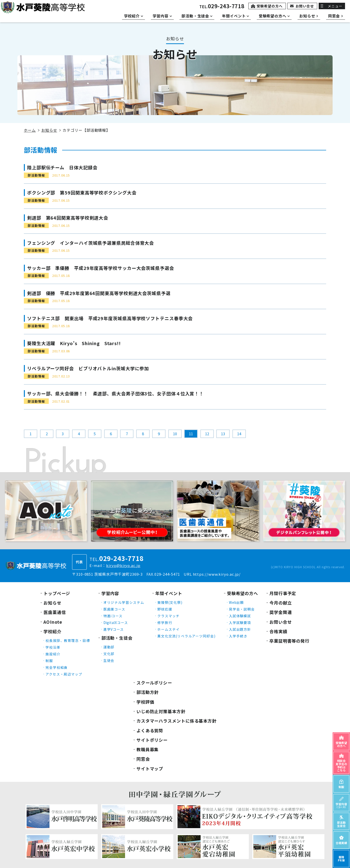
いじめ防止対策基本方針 (161, 711)
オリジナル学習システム (124, 602)
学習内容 (110, 593)
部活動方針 (148, 692)
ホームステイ (168, 629)
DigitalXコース (116, 622)
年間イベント (169, 593)
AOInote (53, 622)
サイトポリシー (152, 740)
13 (223, 434)
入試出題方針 (240, 629)
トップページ (57, 593)
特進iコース (113, 616)
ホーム (30, 130)
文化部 (109, 654)
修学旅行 (165, 622)
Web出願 (237, 602)
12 (207, 434)
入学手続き (238, 636)
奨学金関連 (281, 612)
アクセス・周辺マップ (64, 674)
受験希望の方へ (269, 6)
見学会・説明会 (242, 609)
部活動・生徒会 (117, 638)
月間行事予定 (283, 593)
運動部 (109, 647)
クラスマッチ (168, 616)
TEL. (222, 7)
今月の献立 (281, 603)
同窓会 (143, 759)
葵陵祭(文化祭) (170, 602)
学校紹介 (52, 631)
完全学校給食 (57, 667)
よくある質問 (150, 730)
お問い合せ (305, 6)
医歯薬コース (114, 609)
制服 (49, 661)
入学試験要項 (240, 622)
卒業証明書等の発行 (289, 641)
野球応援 (165, 609)
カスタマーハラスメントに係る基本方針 (176, 721)
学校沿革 (53, 647)
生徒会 (109, 660)
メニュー (335, 6)
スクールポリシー (154, 683)
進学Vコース (114, 629)
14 (239, 434)
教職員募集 (148, 749)
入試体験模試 (240, 616)
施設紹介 (53, 654)
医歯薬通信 (55, 612)
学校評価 (145, 702)
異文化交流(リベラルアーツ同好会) (186, 636)
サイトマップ (150, 769)
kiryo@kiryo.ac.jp (123, 565)
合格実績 (278, 631)
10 (175, 434)
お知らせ (49, 130)
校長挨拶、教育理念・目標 (68, 640)
